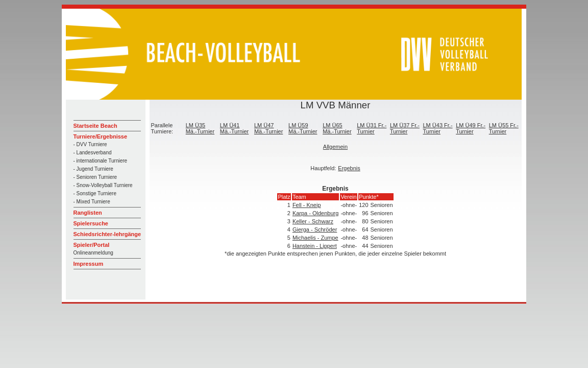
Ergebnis (349, 168)
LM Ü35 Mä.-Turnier (200, 128)
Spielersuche (91, 223)
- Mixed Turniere (92, 202)
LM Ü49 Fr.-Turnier (471, 128)
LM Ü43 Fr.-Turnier (438, 128)
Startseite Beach (95, 126)
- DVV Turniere (90, 144)
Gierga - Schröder (315, 229)
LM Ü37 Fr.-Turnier (405, 128)
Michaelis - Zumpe (315, 238)
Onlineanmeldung (93, 253)
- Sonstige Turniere (95, 193)
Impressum (89, 264)
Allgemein (335, 147)
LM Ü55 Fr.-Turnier (504, 128)
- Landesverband (93, 153)
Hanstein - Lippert (315, 246)
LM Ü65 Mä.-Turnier (337, 128)
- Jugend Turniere (93, 169)
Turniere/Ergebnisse (101, 136)
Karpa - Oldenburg (316, 213)
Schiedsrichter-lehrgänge (107, 234)
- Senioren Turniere (95, 177)
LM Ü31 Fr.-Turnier (372, 128)
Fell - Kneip (307, 205)
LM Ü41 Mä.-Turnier (234, 128)
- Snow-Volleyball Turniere (103, 185)
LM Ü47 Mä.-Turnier (268, 128)
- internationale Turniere (101, 161)
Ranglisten (88, 213)
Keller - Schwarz (313, 221)
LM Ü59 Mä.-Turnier (303, 128)
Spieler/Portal (92, 245)
